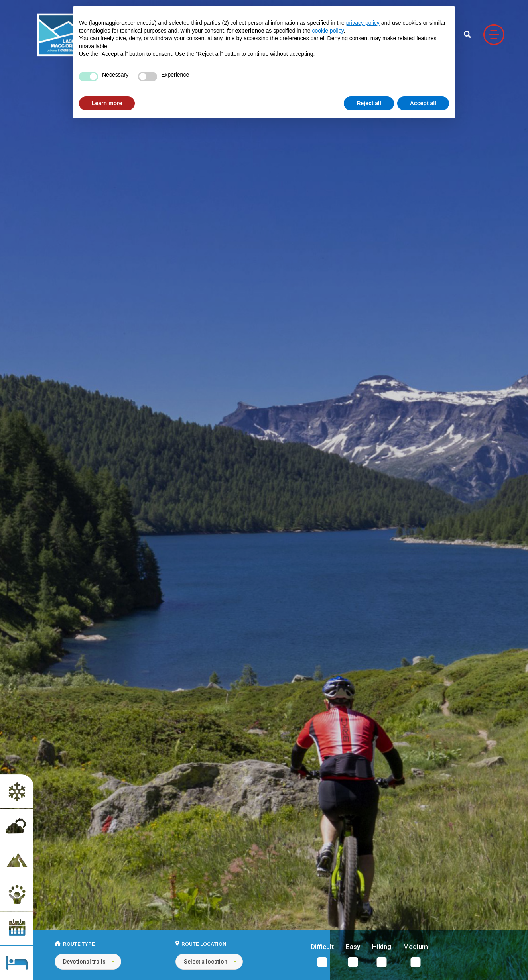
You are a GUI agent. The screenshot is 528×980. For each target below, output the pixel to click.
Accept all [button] (423, 103)
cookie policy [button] (328, 31)
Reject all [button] (369, 103)
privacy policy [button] (363, 23)
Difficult (322, 947)
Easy (353, 947)
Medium (416, 947)
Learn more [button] (107, 103)
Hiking (382, 947)
